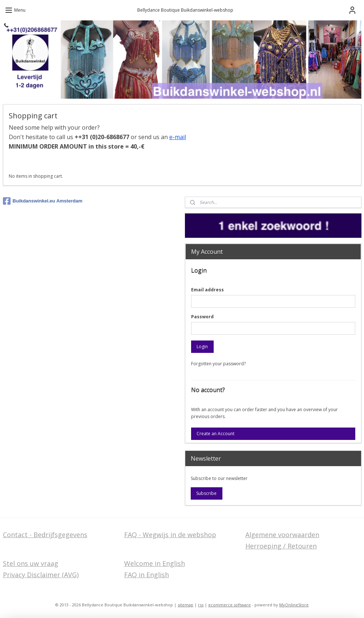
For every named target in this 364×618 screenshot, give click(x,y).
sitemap (185, 605)
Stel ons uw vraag (31, 563)
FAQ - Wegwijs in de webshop (170, 535)
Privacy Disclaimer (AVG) (41, 575)
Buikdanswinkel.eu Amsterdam (43, 201)
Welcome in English (155, 563)
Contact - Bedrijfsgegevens (45, 535)
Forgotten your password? (218, 364)
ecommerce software (230, 605)
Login (202, 347)
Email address (207, 290)
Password (202, 317)
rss (201, 605)
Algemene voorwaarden (282, 535)
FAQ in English (147, 575)
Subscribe (206, 493)
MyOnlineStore (294, 605)
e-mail (178, 137)
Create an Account (215, 434)
